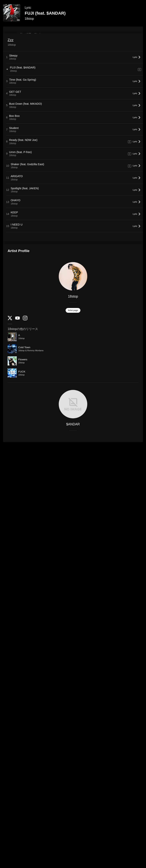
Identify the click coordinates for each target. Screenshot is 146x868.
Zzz (11, 40)
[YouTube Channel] (17, 319)
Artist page (73, 310)
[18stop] (73, 276)
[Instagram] (25, 319)
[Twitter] (10, 319)
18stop (29, 19)
